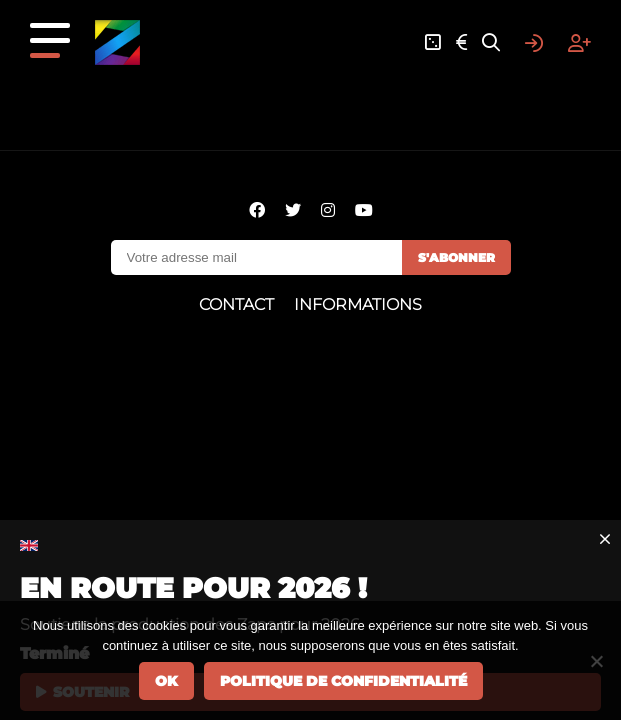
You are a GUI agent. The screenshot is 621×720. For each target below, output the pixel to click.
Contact (236, 304)
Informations (358, 304)
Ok (166, 681)
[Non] (596, 661)
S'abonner (456, 257)
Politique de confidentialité (343, 681)
